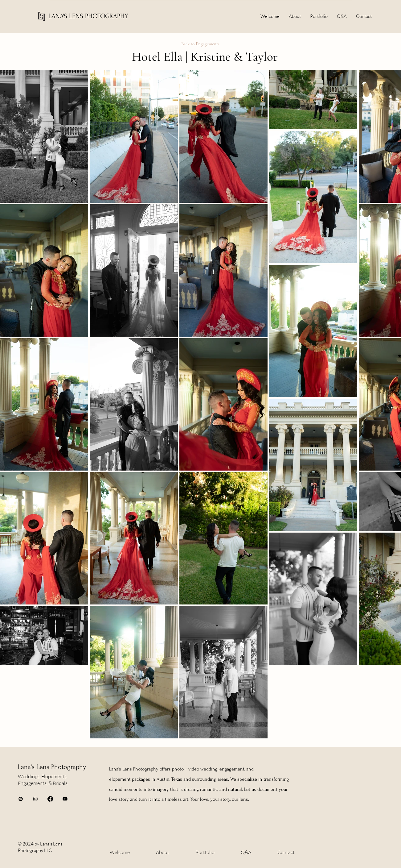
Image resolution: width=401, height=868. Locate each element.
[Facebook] (50, 799)
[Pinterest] (21, 799)
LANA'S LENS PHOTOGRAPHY (88, 16)
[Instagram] (35, 799)
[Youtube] (65, 799)
